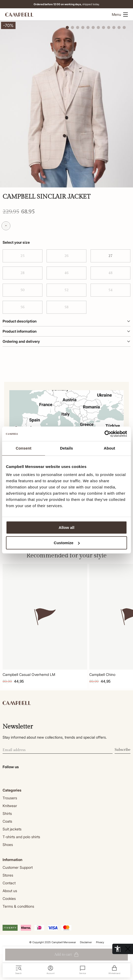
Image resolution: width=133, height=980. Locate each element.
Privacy (100, 942)
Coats (7, 821)
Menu (120, 14)
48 (110, 273)
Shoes (8, 845)
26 (66, 256)
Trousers (10, 798)
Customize (67, 543)
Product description (66, 321)
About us (10, 891)
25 (23, 256)
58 (66, 307)
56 (23, 307)
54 (110, 290)
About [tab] (109, 448)
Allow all (67, 527)
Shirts (7, 813)
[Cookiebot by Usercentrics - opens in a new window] (104, 434)
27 (110, 256)
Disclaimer (86, 942)
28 (23, 273)
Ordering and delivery (66, 341)
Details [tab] (66, 448)
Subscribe (123, 750)
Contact (9, 883)
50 (23, 290)
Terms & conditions (18, 906)
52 (66, 290)
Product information (66, 331)
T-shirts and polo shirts (21, 837)
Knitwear (10, 806)
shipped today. (67, 4)
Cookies (9, 898)
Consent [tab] (24, 448)
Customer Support (18, 867)
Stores (8, 875)
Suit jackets (12, 829)
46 (66, 273)
